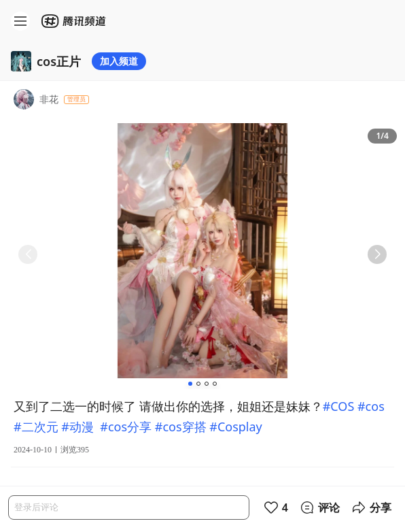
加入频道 (119, 61)
